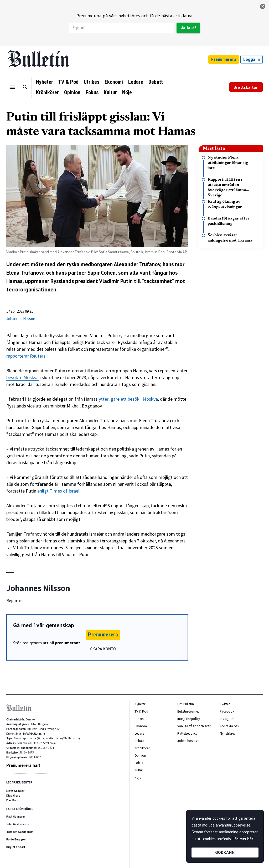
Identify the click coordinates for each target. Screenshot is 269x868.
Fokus (92, 92)
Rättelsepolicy (187, 733)
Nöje (127, 92)
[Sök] (25, 87)
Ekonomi (114, 82)
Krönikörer (47, 92)
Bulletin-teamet (188, 711)
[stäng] (263, 6)
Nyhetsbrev (228, 733)
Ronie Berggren (16, 839)
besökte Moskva (22, 377)
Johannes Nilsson (21, 319)
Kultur (110, 92)
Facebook (227, 711)
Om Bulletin (186, 704)
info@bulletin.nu (34, 734)
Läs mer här (243, 839)
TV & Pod (68, 82)
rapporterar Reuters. (26, 356)
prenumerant (68, 643)
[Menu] (13, 87)
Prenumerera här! (23, 765)
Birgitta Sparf (16, 847)
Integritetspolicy (189, 719)
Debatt (156, 82)
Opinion (72, 92)
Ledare (136, 82)
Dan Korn (12, 800)
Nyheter (45, 82)
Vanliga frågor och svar (194, 726)
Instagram (227, 719)
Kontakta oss (229, 726)
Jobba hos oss (188, 741)
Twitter (225, 704)
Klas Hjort (13, 796)
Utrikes (92, 82)
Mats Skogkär (15, 791)
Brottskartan (246, 87)
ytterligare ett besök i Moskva (128, 399)
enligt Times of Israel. (59, 491)
